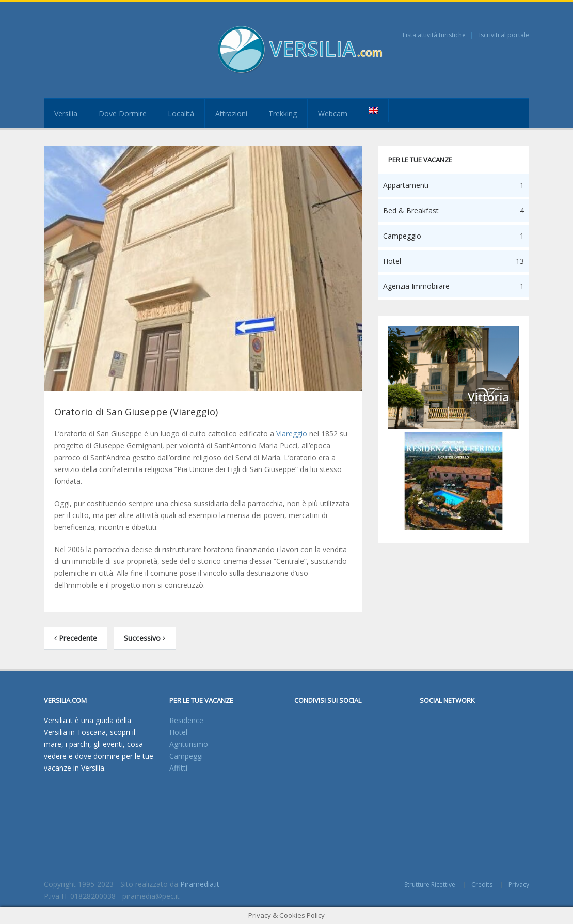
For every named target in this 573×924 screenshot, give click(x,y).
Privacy (519, 884)
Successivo (145, 638)
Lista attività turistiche (434, 35)
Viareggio (292, 434)
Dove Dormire (123, 113)
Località (181, 113)
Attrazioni (231, 113)
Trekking (283, 113)
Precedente (76, 638)
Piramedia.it (200, 884)
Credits (482, 884)
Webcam (333, 113)
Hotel (178, 732)
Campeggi (186, 756)
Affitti (178, 768)
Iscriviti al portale (504, 35)
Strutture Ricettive (430, 884)
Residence (186, 720)
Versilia (66, 113)
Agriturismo (189, 744)
